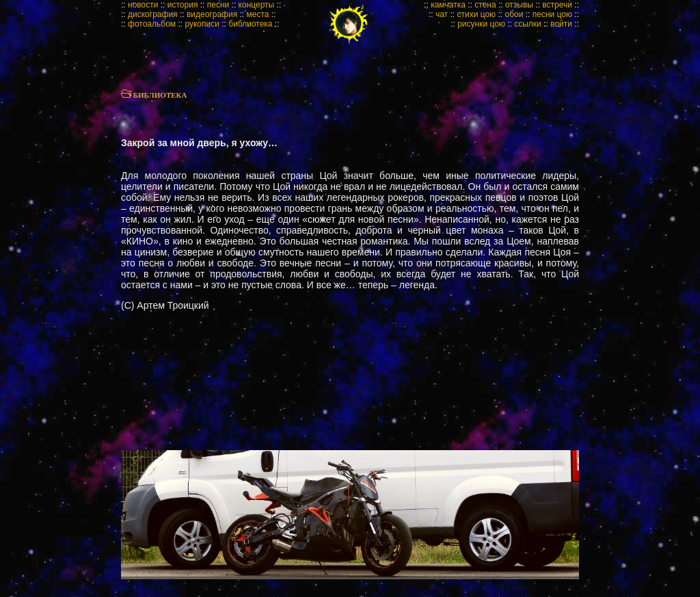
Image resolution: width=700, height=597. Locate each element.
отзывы (519, 5)
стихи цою (476, 14)
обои (514, 14)
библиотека (250, 24)
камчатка (448, 5)
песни (218, 5)
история (183, 5)
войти (561, 24)
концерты (257, 5)
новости (143, 5)
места (258, 14)
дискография (153, 14)
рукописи (202, 24)
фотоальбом (152, 24)
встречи (557, 5)
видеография (212, 14)
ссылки (528, 24)
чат (442, 14)
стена (485, 5)
